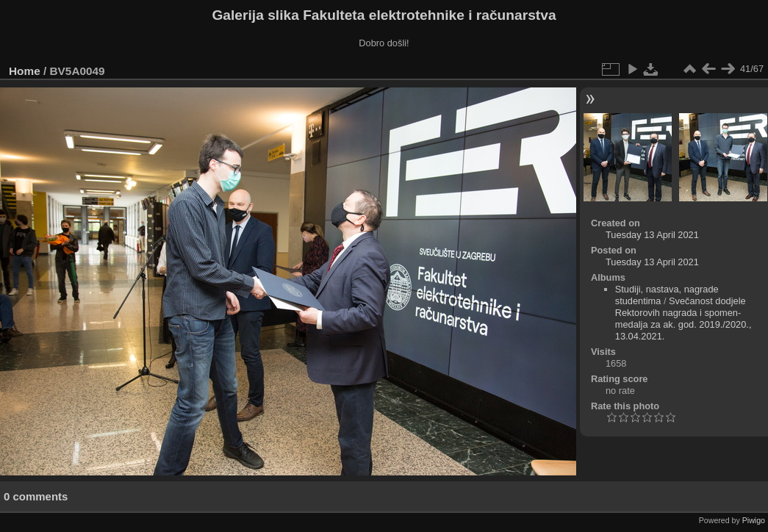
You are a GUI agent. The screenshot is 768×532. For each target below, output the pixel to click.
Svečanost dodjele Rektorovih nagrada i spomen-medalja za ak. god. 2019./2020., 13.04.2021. (683, 319)
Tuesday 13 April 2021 (652, 235)
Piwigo (754, 520)
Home (25, 71)
